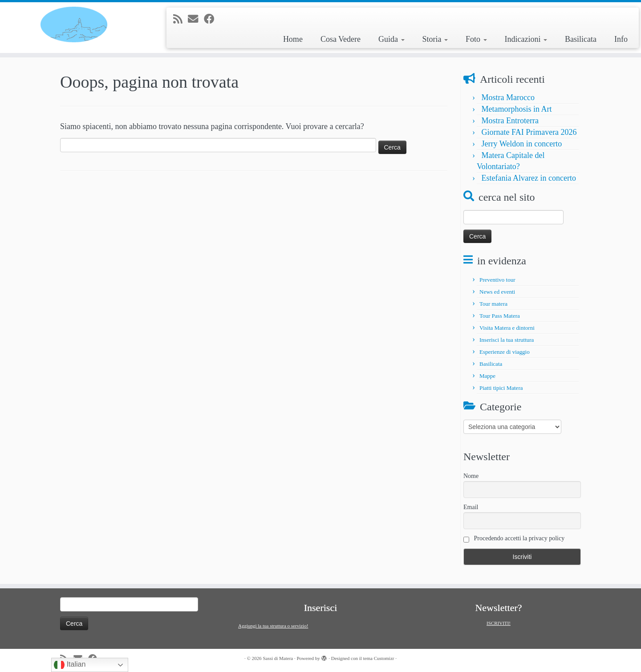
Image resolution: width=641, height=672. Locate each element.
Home (293, 39)
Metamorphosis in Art (517, 109)
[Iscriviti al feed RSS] (181, 19)
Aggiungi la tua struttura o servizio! (273, 626)
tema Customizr (379, 658)
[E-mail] (196, 19)
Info (621, 39)
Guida (391, 39)
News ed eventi (497, 292)
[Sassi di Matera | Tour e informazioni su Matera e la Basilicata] (74, 24)
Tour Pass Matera (500, 316)
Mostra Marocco (508, 97)
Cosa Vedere (341, 39)
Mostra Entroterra (510, 121)
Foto (476, 39)
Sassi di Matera (278, 658)
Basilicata (581, 39)
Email (471, 507)
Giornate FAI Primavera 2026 (529, 132)
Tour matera (493, 304)
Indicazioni (526, 39)
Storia (435, 39)
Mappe (487, 376)
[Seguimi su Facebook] (212, 19)
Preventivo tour (497, 280)
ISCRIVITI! (499, 623)
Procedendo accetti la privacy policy (514, 539)
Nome (471, 476)
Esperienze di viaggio (505, 352)
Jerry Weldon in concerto (522, 144)
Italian (70, 665)
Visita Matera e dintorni (507, 328)
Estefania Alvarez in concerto (529, 178)
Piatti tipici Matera (501, 388)
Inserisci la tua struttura (507, 340)
